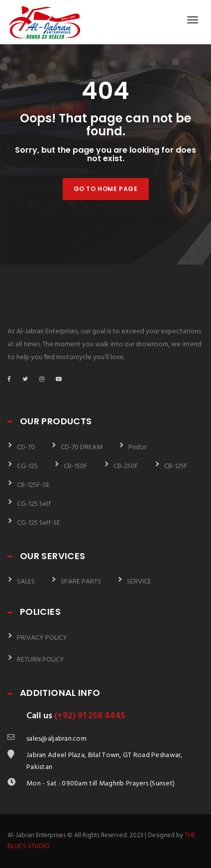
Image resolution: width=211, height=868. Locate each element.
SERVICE (139, 582)
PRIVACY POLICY (42, 638)
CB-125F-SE (33, 485)
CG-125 (27, 466)
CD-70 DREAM (82, 447)
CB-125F (176, 466)
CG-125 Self (34, 504)
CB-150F (76, 466)
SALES (26, 582)
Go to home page (106, 189)
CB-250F (126, 466)
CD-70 (26, 447)
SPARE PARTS (81, 582)
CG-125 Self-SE (39, 523)
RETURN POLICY (41, 660)
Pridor (137, 447)
